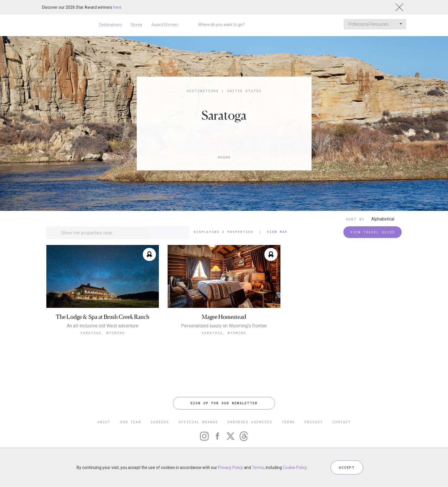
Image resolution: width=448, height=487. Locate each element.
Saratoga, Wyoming (103, 333)
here (117, 7)
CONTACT (342, 422)
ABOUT (104, 422)
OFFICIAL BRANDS (198, 422)
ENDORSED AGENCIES (250, 422)
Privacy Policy (231, 467)
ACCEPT (347, 467)
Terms (258, 467)
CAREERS (160, 422)
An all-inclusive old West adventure (103, 326)
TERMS (288, 422)
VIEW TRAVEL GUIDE (373, 232)
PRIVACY (314, 422)
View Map (277, 232)
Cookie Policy (295, 467)
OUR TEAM (131, 422)
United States (244, 91)
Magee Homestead (224, 317)
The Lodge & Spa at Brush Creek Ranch (103, 317)
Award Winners (165, 25)
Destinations (110, 25)
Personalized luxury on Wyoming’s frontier (224, 326)
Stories (137, 25)
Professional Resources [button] (375, 24)
